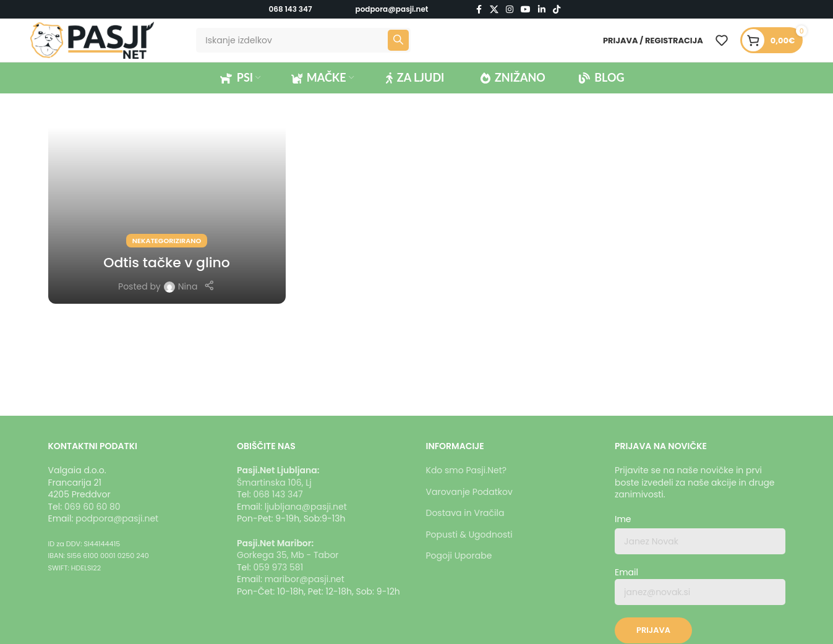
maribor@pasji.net (305, 579)
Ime (623, 519)
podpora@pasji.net (117, 518)
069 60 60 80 (92, 507)
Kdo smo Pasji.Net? (467, 470)
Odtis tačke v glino (167, 263)
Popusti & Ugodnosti (469, 535)
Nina (188, 286)
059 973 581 (278, 567)
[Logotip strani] (92, 40)
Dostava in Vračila (465, 513)
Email (700, 586)
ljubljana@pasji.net (306, 507)
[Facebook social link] (479, 10)
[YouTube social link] (526, 10)
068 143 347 (291, 9)
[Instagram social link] (510, 10)
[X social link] (494, 10)
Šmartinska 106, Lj (274, 483)
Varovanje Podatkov (469, 492)
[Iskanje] (303, 40)
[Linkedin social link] (542, 10)
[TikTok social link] (557, 10)
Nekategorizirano (167, 241)
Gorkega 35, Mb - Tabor (288, 555)
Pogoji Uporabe (459, 556)
